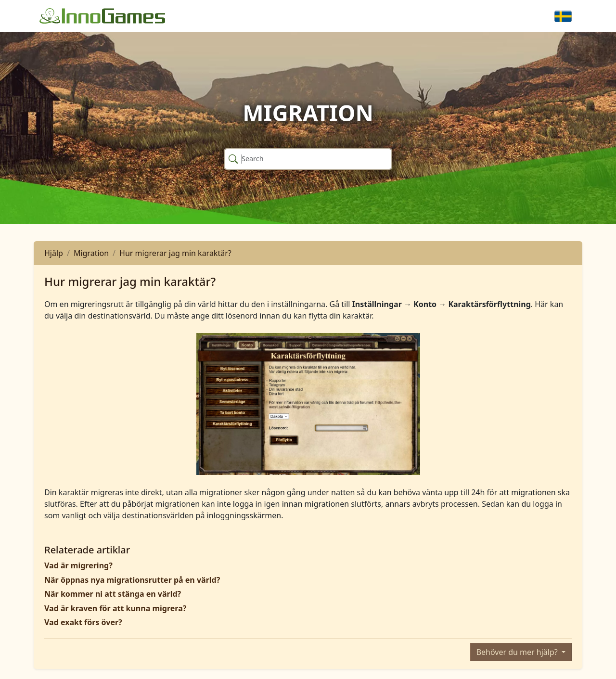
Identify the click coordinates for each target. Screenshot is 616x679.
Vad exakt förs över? (83, 622)
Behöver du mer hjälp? (518, 652)
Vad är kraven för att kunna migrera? (115, 608)
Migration (91, 253)
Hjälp (54, 253)
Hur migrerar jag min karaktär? (175, 253)
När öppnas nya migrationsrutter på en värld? (132, 580)
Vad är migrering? (78, 565)
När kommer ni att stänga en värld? (113, 594)
